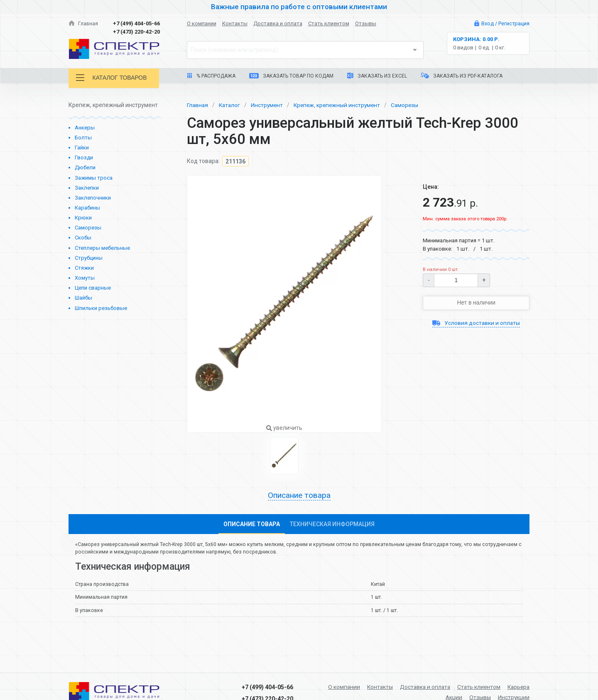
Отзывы (366, 23)
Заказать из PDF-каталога (462, 76)
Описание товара (299, 496)
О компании (202, 23)
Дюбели (85, 167)
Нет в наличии (476, 302)
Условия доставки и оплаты (476, 323)
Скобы (83, 238)
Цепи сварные (93, 288)
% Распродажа (211, 76)
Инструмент (269, 105)
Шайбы (83, 298)
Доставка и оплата (278, 23)
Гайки (82, 148)
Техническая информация (332, 524)
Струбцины (89, 258)
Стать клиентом (329, 23)
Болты (83, 138)
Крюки (83, 218)
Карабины (87, 208)
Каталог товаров (112, 78)
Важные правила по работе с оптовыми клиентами (299, 7)
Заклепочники (93, 198)
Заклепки (87, 188)
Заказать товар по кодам (291, 76)
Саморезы (88, 228)
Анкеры (85, 128)
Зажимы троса (94, 178)
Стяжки (84, 268)
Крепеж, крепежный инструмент (341, 105)
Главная (83, 23)
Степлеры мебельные (102, 248)
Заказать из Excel (377, 76)
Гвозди (84, 157)
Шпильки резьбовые (101, 308)
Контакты (235, 23)
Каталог (231, 105)
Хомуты (85, 278)
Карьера (518, 687)
